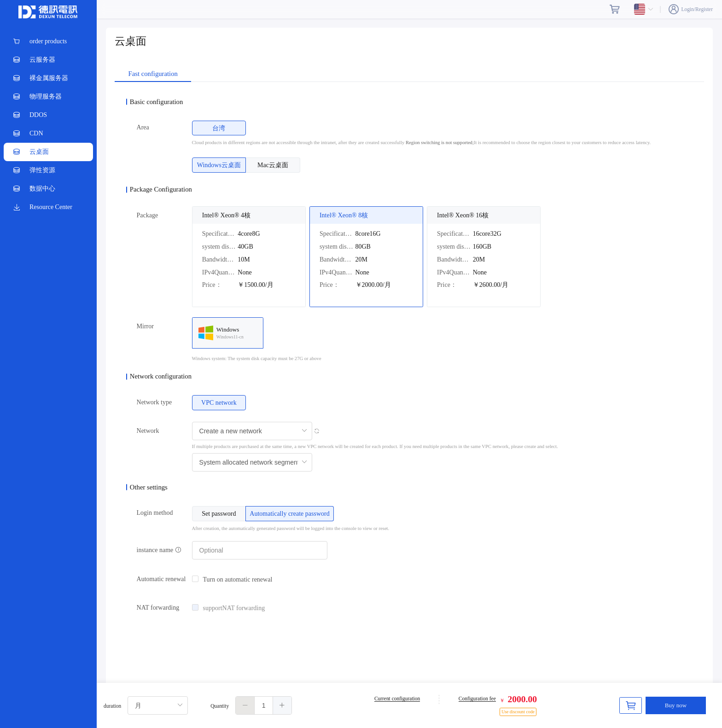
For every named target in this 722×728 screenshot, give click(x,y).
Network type (154, 402)
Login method (155, 513)
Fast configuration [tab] (153, 74)
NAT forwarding (158, 608)
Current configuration (397, 699)
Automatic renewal (161, 579)
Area (143, 127)
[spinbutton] (264, 705)
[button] (245, 705)
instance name (159, 550)
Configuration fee (477, 699)
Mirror (145, 326)
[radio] (219, 128)
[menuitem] (48, 41)
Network (148, 431)
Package (148, 215)
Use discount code (518, 712)
